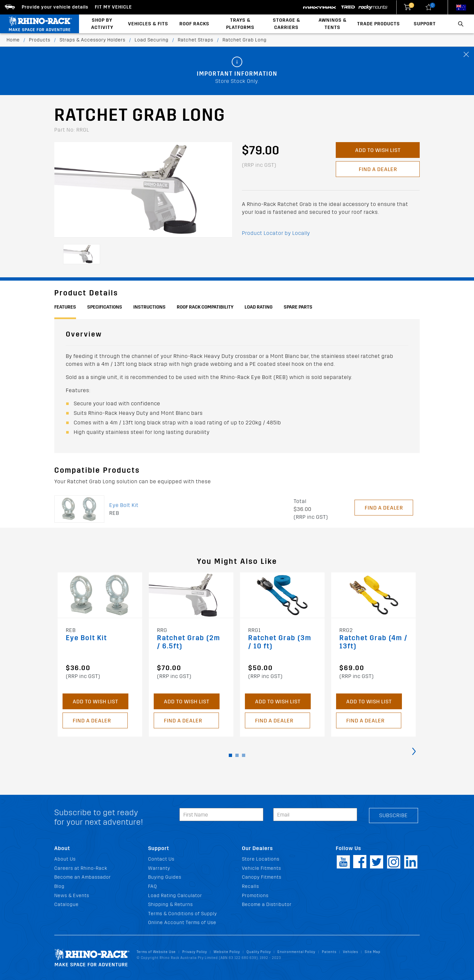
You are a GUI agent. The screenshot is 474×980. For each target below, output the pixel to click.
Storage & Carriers (287, 24)
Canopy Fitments (262, 877)
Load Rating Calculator (175, 896)
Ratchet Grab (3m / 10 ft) (280, 642)
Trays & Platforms (240, 24)
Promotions (255, 896)
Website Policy (227, 952)
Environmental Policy (296, 952)
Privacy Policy (195, 952)
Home (13, 40)
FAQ (153, 886)
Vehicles (351, 952)
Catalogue (66, 905)
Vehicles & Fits (148, 24)
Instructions (149, 307)
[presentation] (414, 751)
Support (425, 24)
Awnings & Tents (333, 24)
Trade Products (379, 24)
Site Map (373, 952)
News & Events (72, 896)
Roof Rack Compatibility (205, 307)
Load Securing (152, 40)
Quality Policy (259, 952)
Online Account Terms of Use (182, 923)
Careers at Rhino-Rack (81, 868)
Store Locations (261, 859)
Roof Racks (194, 24)
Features (65, 307)
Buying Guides (165, 877)
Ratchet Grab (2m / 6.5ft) (189, 642)
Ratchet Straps (196, 40)
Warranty (159, 868)
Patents (329, 952)
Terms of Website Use (156, 952)
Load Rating (259, 307)
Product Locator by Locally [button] (276, 233)
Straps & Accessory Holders (92, 40)
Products (40, 40)
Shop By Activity (102, 24)
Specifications (105, 307)
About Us (65, 859)
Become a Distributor (267, 905)
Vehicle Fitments (262, 868)
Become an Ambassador (83, 877)
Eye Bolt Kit (124, 505)
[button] (230, 755)
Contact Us (161, 859)
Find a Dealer (378, 169)
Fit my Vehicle (113, 7)
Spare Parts (298, 307)
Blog (59, 886)
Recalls (250, 886)
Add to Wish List (378, 150)
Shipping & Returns (171, 905)
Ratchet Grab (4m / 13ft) (373, 642)
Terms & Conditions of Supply (183, 914)
